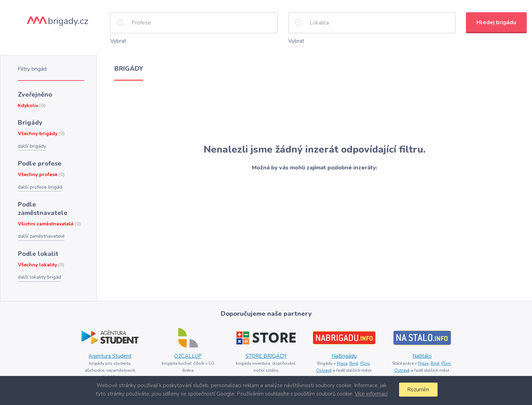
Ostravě (324, 370)
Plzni (365, 363)
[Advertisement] (314, 112)
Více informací (371, 394)
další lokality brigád (40, 277)
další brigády (32, 146)
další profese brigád (40, 187)
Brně (354, 363)
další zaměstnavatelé (41, 236)
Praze (342, 363)
